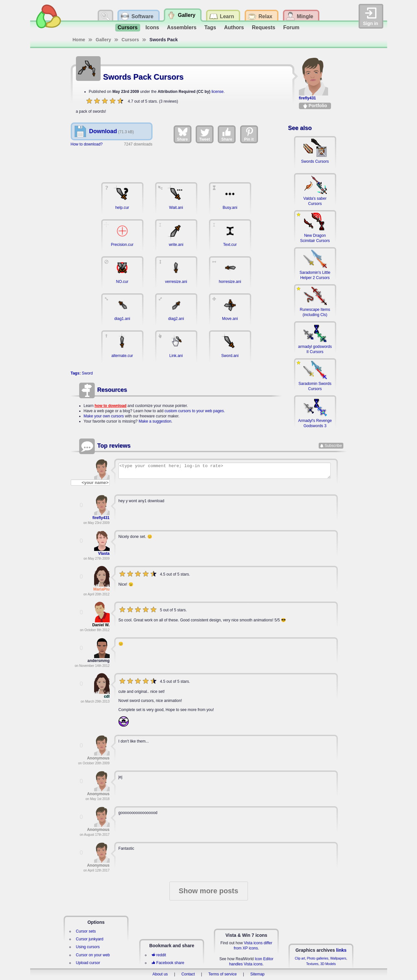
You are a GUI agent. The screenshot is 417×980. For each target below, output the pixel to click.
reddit (159, 955)
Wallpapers (338, 958)
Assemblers (182, 27)
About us (160, 974)
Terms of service (222, 974)
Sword (87, 373)
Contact (188, 974)
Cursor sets (86, 931)
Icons (152, 27)
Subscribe (333, 446)
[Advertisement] (176, 161)
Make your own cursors (104, 416)
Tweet (205, 134)
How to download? (87, 144)
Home (79, 40)
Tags (210, 27)
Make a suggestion (155, 421)
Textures (313, 964)
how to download (111, 406)
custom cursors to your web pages (194, 411)
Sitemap (257, 974)
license (218, 92)
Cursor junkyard (90, 939)
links (341, 950)
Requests (264, 27)
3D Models (328, 964)
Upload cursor (88, 963)
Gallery (103, 40)
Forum (291, 27)
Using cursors (88, 947)
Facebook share (168, 963)
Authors (234, 27)
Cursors (128, 27)
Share (182, 134)
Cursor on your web (93, 955)
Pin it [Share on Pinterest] (249, 134)
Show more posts (208, 891)
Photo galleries (318, 958)
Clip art (300, 958)
